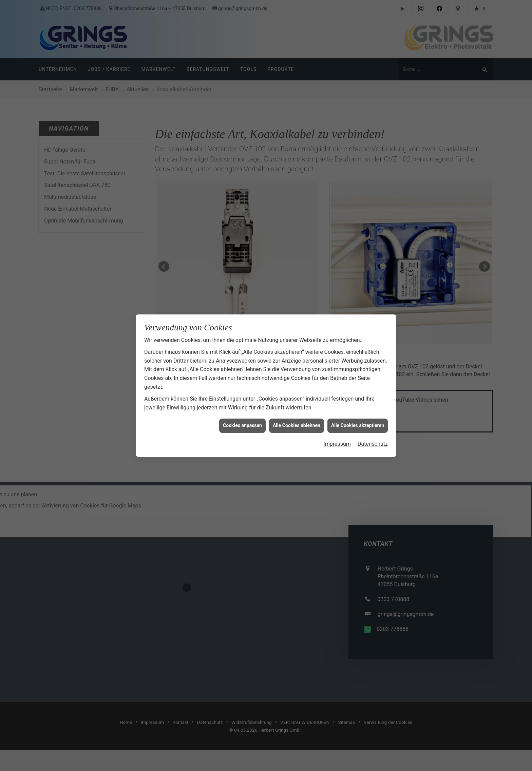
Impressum (337, 433)
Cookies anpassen (242, 415)
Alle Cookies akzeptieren (358, 415)
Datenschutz (373, 433)
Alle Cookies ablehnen (297, 415)
